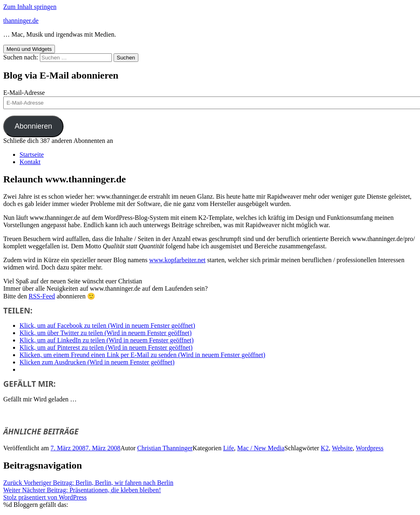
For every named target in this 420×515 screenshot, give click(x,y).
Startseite (32, 154)
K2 (325, 448)
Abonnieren (33, 126)
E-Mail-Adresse (24, 93)
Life (229, 448)
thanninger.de (21, 21)
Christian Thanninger (165, 448)
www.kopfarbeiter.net (177, 260)
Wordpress (370, 448)
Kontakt (30, 162)
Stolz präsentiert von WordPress (45, 497)
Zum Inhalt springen (30, 7)
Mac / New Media (261, 448)
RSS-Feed (42, 296)
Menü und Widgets (29, 49)
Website (342, 448)
